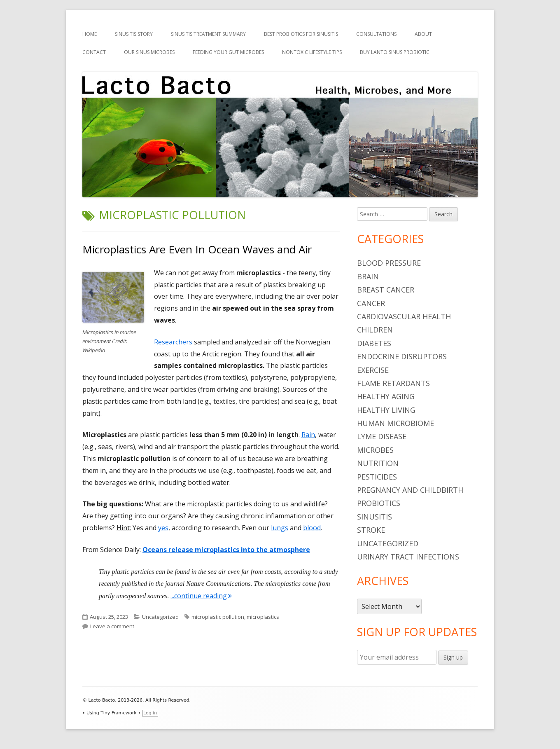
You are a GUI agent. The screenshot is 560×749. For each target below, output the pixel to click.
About (423, 34)
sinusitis (374, 517)
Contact (94, 52)
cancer (371, 303)
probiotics (379, 503)
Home (90, 34)
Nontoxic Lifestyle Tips (312, 52)
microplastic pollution (218, 617)
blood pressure (389, 263)
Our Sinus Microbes (149, 52)
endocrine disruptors (402, 356)
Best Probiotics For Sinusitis (301, 34)
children (375, 330)
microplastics (263, 617)
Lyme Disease (382, 436)
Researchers (173, 342)
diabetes (374, 343)
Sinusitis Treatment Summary (208, 34)
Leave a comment (112, 626)
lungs (280, 528)
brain (368, 276)
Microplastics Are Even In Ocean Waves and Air (197, 249)
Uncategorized (160, 617)
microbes (375, 450)
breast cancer (386, 290)
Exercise (373, 370)
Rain (308, 435)
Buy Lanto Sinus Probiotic (395, 52)
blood (312, 528)
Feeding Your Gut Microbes (228, 52)
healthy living (386, 410)
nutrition (378, 463)
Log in (150, 713)
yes (163, 528)
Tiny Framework (118, 713)
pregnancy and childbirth (410, 490)
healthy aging (386, 396)
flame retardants (393, 383)
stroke (371, 530)
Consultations (376, 34)
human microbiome (395, 423)
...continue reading (201, 596)
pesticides (377, 477)
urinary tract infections (408, 557)
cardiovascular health (404, 316)
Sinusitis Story (134, 34)
